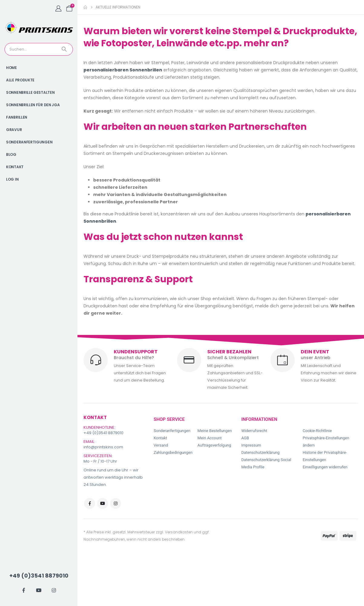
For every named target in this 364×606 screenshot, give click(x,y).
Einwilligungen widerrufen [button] (325, 467)
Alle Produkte (20, 80)
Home (11, 68)
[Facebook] (24, 590)
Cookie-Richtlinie (317, 431)
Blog (11, 154)
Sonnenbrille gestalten (30, 92)
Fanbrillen (17, 117)
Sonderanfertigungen (29, 142)
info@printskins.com (103, 447)
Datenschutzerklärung (260, 452)
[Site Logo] (39, 27)
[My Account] (58, 8)
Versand (161, 445)
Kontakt (15, 167)
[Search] (65, 49)
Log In (12, 179)
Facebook (90, 503)
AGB (245, 438)
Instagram (116, 503)
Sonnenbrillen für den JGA (33, 105)
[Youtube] (39, 590)
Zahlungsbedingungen (173, 452)
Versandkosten (179, 532)
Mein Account (210, 438)
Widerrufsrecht (254, 431)
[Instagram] (54, 590)
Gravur (14, 130)
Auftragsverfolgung (214, 445)
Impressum (251, 445)
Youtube (103, 503)
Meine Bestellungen (215, 431)
